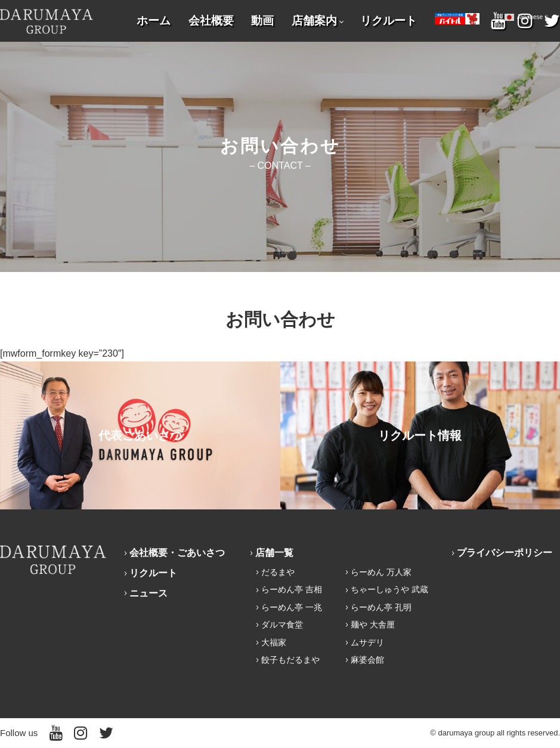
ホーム (154, 21)
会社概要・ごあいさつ (177, 553)
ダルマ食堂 (282, 625)
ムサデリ (367, 642)
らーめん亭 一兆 (292, 607)
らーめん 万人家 (381, 572)
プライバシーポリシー (505, 553)
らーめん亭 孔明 (381, 607)
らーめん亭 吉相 (292, 589)
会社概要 (211, 21)
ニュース (148, 593)
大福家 (274, 642)
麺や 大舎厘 (373, 625)
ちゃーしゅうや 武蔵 (389, 589)
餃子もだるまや (290, 660)
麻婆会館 (367, 660)
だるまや (278, 572)
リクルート (389, 21)
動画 (262, 21)
